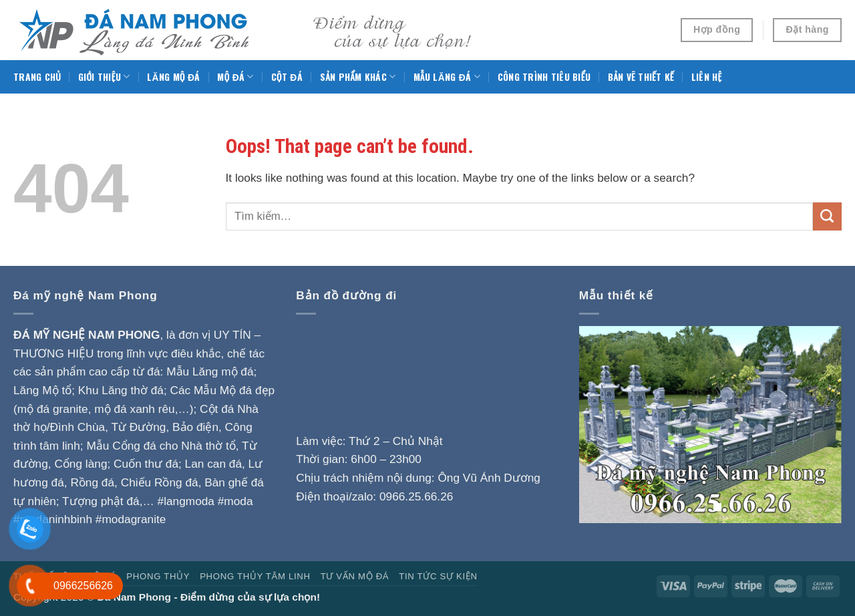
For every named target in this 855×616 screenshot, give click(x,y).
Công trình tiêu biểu (544, 77)
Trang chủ (37, 77)
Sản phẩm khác (358, 77)
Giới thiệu (104, 77)
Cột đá (287, 77)
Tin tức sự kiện (438, 576)
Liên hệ (707, 77)
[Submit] (827, 216)
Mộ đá (235, 77)
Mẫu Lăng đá (447, 77)
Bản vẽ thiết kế (641, 77)
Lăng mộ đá (173, 77)
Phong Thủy (158, 576)
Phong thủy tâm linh (255, 576)
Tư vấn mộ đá (355, 576)
